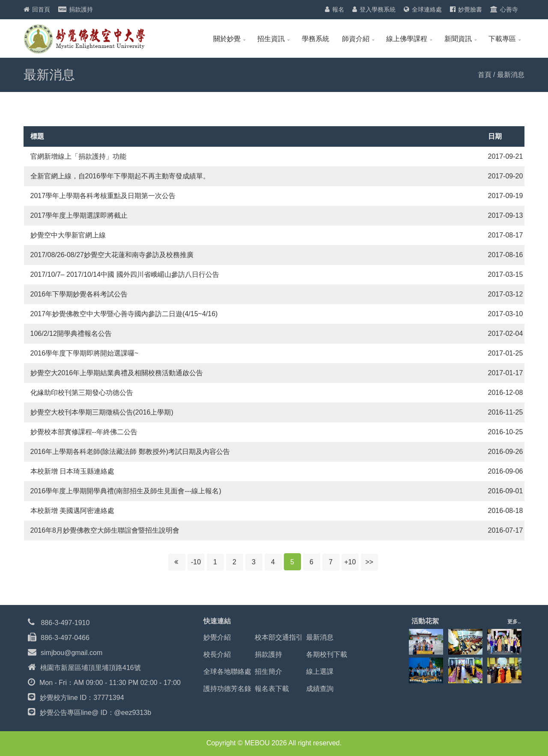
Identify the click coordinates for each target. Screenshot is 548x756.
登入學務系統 (378, 9)
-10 (196, 562)
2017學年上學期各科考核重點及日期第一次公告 (103, 196)
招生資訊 (271, 39)
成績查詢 (320, 689)
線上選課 (320, 672)
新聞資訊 (458, 39)
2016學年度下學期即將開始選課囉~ (85, 353)
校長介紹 (217, 654)
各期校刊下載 (327, 654)
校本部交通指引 (279, 637)
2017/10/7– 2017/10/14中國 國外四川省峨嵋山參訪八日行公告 (125, 274)
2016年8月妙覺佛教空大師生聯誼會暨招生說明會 (105, 530)
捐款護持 (81, 9)
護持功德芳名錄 (227, 689)
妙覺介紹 (217, 637)
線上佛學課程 (407, 39)
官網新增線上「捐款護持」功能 (78, 156)
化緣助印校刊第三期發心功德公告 (82, 393)
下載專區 (502, 39)
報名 (338, 9)
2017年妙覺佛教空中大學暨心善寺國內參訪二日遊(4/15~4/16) (124, 314)
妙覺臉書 (470, 9)
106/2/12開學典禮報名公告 (71, 334)
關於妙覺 (227, 39)
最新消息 (320, 637)
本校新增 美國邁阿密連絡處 (72, 511)
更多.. (514, 622)
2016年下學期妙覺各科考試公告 (79, 294)
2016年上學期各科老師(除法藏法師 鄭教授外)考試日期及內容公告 (130, 452)
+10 (350, 562)
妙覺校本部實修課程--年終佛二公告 (84, 432)
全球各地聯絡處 (227, 672)
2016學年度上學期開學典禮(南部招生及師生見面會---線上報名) (126, 491)
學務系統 (316, 39)
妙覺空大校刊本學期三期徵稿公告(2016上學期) (102, 412)
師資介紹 (356, 39)
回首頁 (41, 9)
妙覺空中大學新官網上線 (68, 235)
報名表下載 (272, 689)
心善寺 (509, 9)
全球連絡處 (427, 9)
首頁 (485, 75)
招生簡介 (268, 672)
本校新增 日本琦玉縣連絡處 (72, 471)
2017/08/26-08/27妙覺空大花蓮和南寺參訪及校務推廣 (112, 255)
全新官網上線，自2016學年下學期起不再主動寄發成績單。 (120, 176)
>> (369, 562)
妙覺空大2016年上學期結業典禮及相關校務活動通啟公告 (117, 373)
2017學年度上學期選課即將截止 (79, 215)
